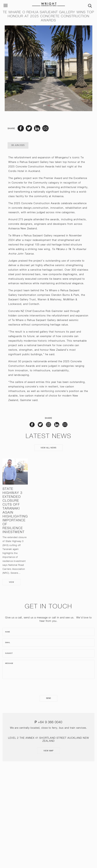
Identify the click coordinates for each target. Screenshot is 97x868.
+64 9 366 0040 (50, 722)
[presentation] (48, 687)
